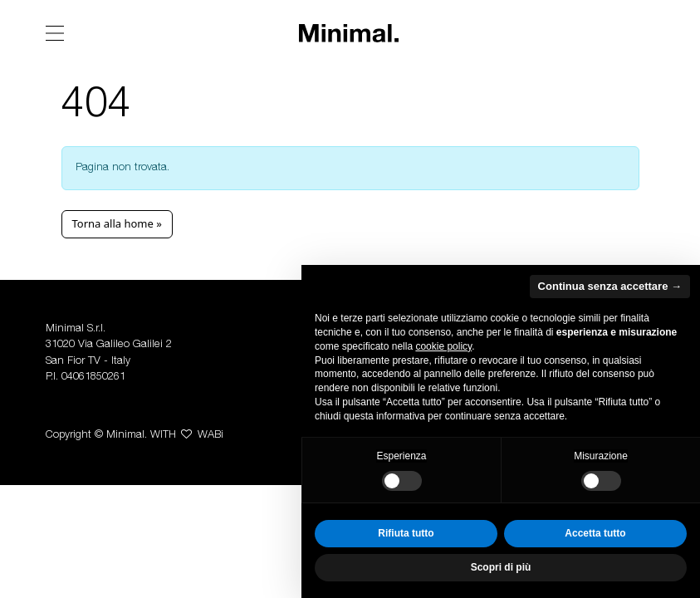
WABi (210, 436)
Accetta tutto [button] (595, 533)
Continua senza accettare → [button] (610, 286)
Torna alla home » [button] (117, 223)
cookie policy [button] (443, 346)
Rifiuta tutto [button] (406, 533)
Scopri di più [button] (501, 567)
